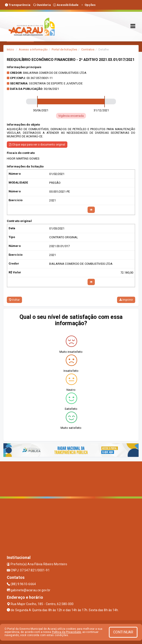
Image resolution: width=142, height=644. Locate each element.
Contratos (88, 49)
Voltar (14, 300)
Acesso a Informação (33, 49)
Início (10, 49)
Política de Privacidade (66, 632)
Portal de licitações (64, 49)
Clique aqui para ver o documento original (37, 145)
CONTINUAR (123, 632)
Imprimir (126, 300)
